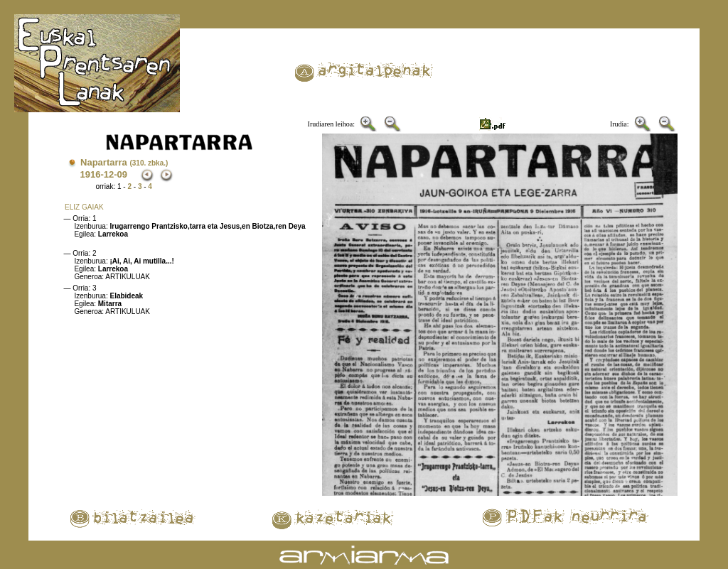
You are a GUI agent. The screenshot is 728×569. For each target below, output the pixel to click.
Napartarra (124, 162)
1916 (90, 174)
